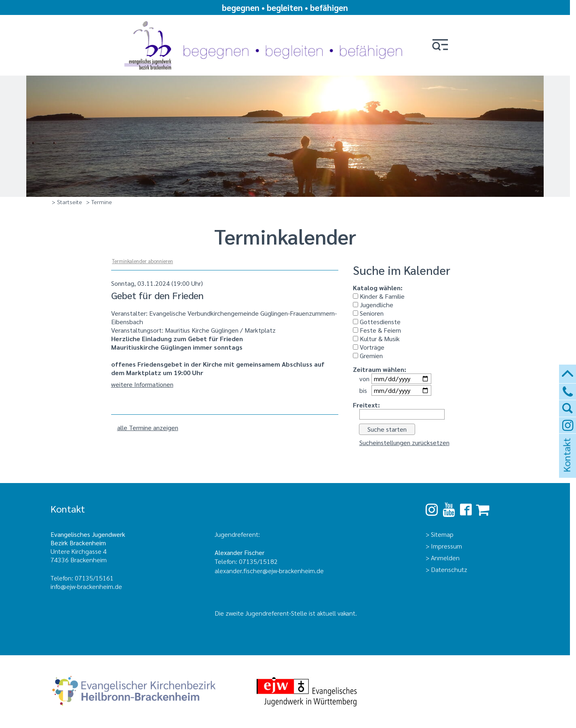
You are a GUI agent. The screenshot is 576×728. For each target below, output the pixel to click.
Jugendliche (373, 305)
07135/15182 (258, 561)
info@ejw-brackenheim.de (86, 586)
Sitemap (442, 534)
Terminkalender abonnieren (142, 261)
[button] (440, 45)
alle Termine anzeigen (148, 427)
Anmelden (445, 558)
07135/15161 (94, 578)
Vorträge (369, 347)
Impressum (446, 546)
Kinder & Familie (379, 296)
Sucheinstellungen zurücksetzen (404, 442)
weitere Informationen (142, 384)
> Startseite (67, 202)
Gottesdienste (377, 322)
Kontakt (566, 466)
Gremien (368, 356)
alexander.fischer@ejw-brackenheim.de (270, 571)
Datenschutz (449, 569)
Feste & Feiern (377, 330)
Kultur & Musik (376, 339)
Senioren (368, 313)
